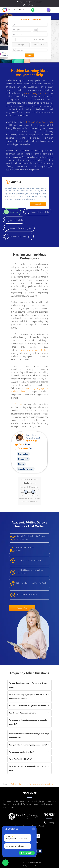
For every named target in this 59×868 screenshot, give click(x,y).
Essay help (14, 212)
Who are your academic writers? (22, 752)
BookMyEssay (16, 404)
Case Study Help (16, 220)
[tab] (29, 685)
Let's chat (27, 853)
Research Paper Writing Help (21, 228)
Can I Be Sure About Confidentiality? (23, 713)
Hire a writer (38, 204)
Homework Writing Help (40, 212)
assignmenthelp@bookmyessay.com (29, 2)
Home (5, 784)
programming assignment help (33, 350)
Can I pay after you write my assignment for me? (28, 745)
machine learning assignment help (38, 122)
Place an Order (22, 608)
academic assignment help (36, 93)
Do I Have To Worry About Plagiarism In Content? (28, 706)
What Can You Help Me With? (20, 759)
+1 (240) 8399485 (30, 5)
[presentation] (26, 492)
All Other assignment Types (21, 236)
